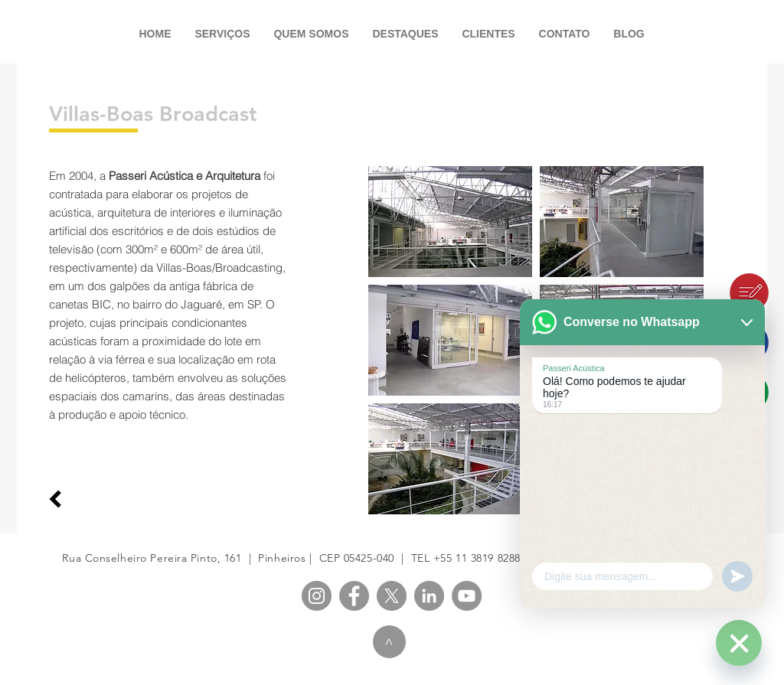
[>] (389, 642)
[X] (392, 596)
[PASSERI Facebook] (354, 596)
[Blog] (715, 293)
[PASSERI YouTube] (467, 596)
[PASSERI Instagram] (317, 596)
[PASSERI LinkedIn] (429, 596)
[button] (450, 222)
